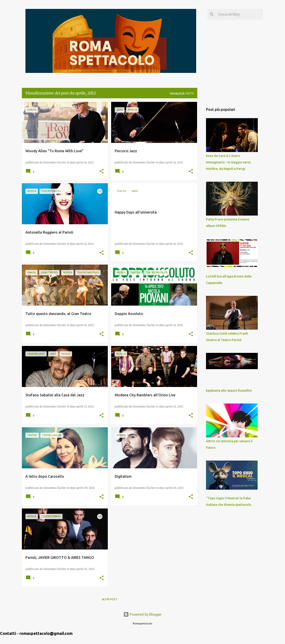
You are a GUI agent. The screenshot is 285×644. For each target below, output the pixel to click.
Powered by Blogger (143, 614)
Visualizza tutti (182, 94)
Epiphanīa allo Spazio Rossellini (229, 391)
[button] (102, 172)
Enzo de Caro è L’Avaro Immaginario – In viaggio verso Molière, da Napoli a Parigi (228, 162)
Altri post (110, 599)
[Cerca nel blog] (240, 14)
